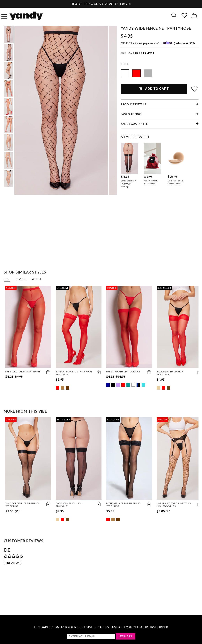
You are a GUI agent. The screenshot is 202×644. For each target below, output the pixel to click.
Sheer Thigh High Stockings (123, 372)
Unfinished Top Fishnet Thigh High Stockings (175, 505)
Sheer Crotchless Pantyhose (23, 372)
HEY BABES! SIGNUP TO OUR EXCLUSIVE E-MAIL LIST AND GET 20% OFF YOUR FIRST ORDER (101, 627)
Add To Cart (154, 89)
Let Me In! (125, 636)
